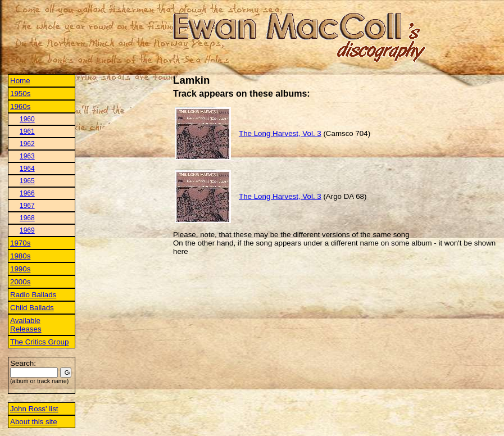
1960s (20, 106)
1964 (27, 169)
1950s (20, 94)
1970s (20, 243)
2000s (20, 282)
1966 (27, 193)
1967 (27, 206)
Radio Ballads (33, 295)
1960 (27, 119)
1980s (20, 256)
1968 (27, 218)
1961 (27, 131)
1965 (27, 181)
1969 (27, 230)
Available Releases (26, 325)
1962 (27, 144)
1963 (27, 156)
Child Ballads (32, 308)
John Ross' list (34, 409)
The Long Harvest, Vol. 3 (280, 133)
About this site (34, 422)
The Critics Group (39, 342)
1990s (20, 269)
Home (20, 81)
